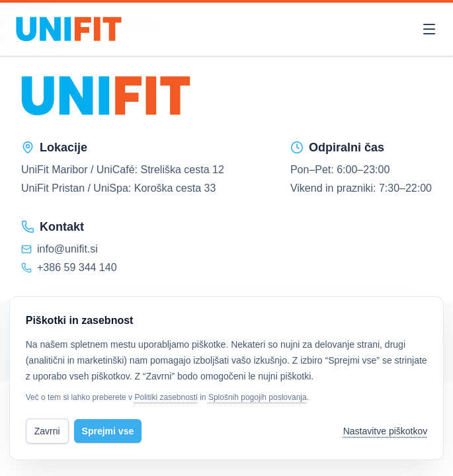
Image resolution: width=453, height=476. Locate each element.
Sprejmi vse (108, 431)
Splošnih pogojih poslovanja (258, 397)
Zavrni (47, 431)
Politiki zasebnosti (166, 397)
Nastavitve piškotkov (386, 431)
